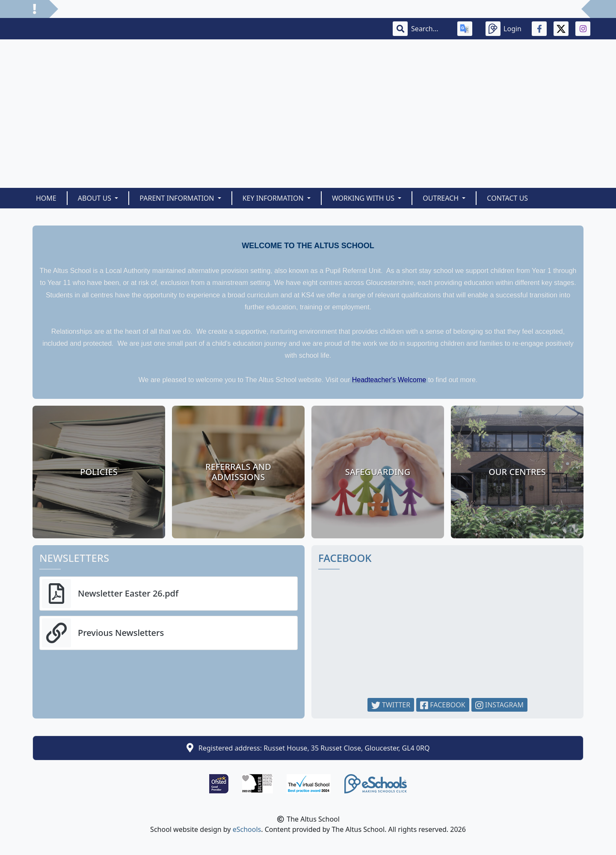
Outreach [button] (441, 198)
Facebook (443, 705)
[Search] (429, 29)
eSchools (247, 829)
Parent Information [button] (178, 198)
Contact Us (507, 198)
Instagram (500, 705)
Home (46, 198)
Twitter (391, 705)
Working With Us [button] (364, 198)
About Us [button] (96, 198)
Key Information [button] (274, 198)
